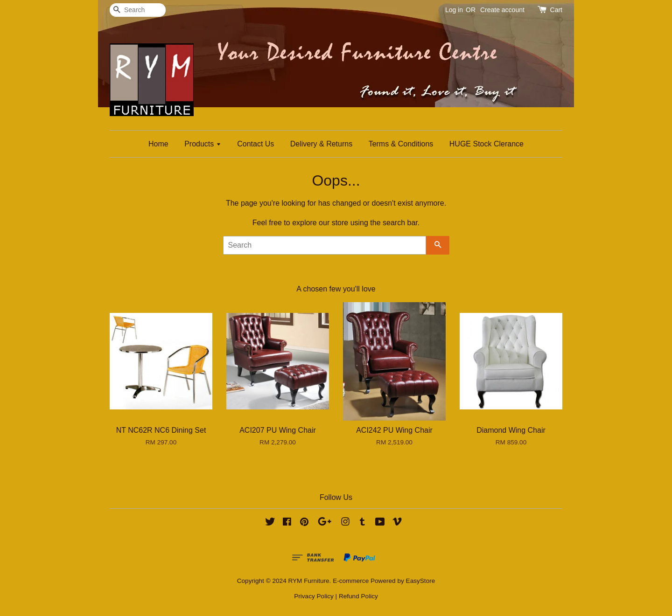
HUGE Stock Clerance (486, 144)
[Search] (138, 10)
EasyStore (421, 581)
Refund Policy (358, 596)
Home (158, 144)
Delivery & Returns (321, 144)
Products (203, 144)
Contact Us (255, 144)
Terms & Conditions (401, 144)
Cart (556, 10)
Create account (502, 10)
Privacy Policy (314, 596)
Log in (454, 10)
